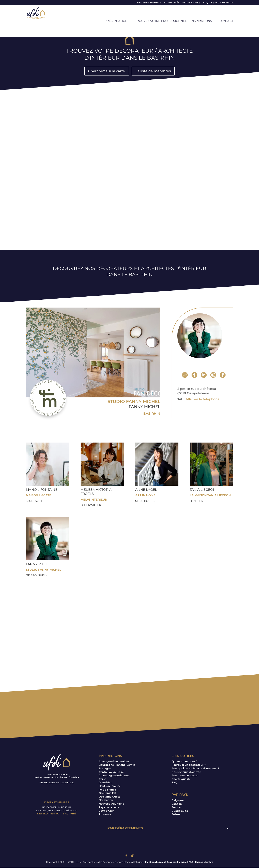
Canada (177, 804)
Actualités (172, 3)
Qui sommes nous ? (185, 762)
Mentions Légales (155, 862)
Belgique (178, 800)
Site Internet (185, 375)
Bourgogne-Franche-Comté (117, 765)
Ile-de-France (107, 790)
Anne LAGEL (146, 490)
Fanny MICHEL (145, 407)
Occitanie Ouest (109, 797)
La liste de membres (154, 71)
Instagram (213, 375)
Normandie (106, 800)
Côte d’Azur (106, 811)
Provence (105, 814)
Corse (102, 779)
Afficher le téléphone (203, 399)
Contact (226, 21)
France (176, 808)
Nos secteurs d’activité (186, 772)
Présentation (116, 21)
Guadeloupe (180, 811)
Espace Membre (204, 862)
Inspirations (201, 21)
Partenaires (191, 3)
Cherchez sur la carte (106, 71)
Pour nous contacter (185, 776)
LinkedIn (204, 375)
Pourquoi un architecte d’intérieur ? (195, 769)
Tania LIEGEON (203, 490)
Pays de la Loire (109, 807)
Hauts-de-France (110, 786)
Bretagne (105, 769)
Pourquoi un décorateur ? (189, 765)
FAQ (206, 3)
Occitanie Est (107, 793)
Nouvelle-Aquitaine (111, 804)
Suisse (176, 815)
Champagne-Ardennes (114, 776)
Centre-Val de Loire (111, 772)
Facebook (194, 375)
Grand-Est (105, 783)
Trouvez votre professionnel (161, 21)
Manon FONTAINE (42, 490)
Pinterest (223, 375)
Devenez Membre (149, 3)
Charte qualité (181, 779)
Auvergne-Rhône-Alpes (114, 762)
